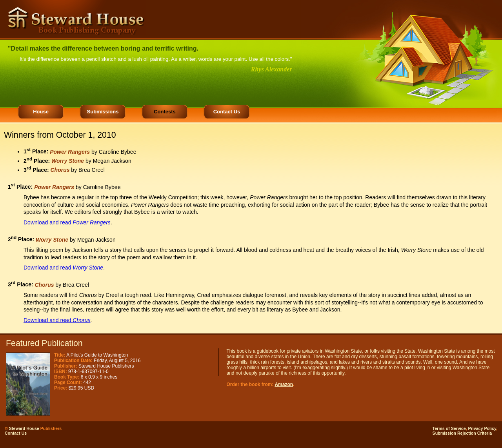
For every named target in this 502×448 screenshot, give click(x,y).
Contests (165, 112)
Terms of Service (449, 428)
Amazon (284, 384)
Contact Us (227, 112)
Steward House (24, 428)
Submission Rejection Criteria (462, 433)
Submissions (103, 112)
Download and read (67, 222)
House (41, 112)
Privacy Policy (482, 428)
